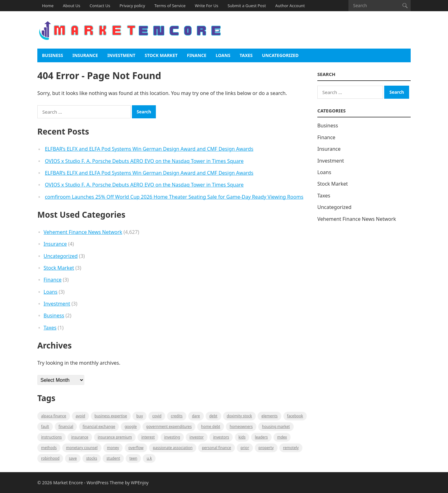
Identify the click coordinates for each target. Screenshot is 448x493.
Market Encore (68, 483)
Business (53, 55)
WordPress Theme (105, 483)
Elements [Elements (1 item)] (269, 416)
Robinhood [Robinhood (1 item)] (50, 458)
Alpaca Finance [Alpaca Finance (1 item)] (54, 416)
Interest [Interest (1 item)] (148, 437)
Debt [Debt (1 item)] (213, 416)
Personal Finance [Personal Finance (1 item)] (217, 448)
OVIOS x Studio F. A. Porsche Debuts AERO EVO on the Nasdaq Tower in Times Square (144, 161)
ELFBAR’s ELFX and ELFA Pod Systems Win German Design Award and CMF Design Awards (149, 149)
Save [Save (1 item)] (73, 458)
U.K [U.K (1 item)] (149, 458)
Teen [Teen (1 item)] (133, 458)
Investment (121, 55)
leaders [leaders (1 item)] (261, 437)
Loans (223, 55)
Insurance (85, 55)
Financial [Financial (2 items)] (66, 427)
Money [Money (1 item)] (113, 448)
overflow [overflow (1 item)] (136, 448)
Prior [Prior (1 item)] (245, 448)
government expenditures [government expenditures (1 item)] (169, 427)
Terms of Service (170, 6)
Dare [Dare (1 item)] (196, 416)
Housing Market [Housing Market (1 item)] (276, 427)
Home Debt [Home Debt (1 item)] (211, 427)
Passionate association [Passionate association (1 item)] (173, 448)
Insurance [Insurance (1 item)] (80, 437)
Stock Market (161, 55)
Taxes (246, 55)
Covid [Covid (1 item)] (157, 416)
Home (48, 6)
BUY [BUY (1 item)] (140, 416)
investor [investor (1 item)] (197, 437)
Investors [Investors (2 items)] (221, 437)
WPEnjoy (140, 483)
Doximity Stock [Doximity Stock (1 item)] (239, 416)
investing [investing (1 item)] (172, 437)
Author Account (290, 6)
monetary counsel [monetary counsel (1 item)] (82, 448)
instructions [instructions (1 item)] (51, 437)
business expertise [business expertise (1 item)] (111, 416)
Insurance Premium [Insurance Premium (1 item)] (115, 437)
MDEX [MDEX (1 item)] (282, 437)
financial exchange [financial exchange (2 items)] (99, 427)
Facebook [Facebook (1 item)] (295, 416)
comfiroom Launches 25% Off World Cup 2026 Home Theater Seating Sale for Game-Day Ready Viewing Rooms (174, 197)
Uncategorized (280, 55)
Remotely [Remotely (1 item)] (291, 448)
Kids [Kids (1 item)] (242, 437)
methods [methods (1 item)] (49, 448)
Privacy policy (132, 6)
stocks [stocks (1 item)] (92, 458)
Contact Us (100, 6)
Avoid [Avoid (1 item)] (80, 416)
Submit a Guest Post (247, 6)
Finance (197, 55)
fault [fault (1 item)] (45, 427)
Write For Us (206, 6)
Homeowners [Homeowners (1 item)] (241, 427)
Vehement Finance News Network (83, 232)
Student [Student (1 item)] (113, 458)
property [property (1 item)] (266, 448)
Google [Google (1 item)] (131, 427)
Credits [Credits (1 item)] (177, 416)
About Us (72, 6)
